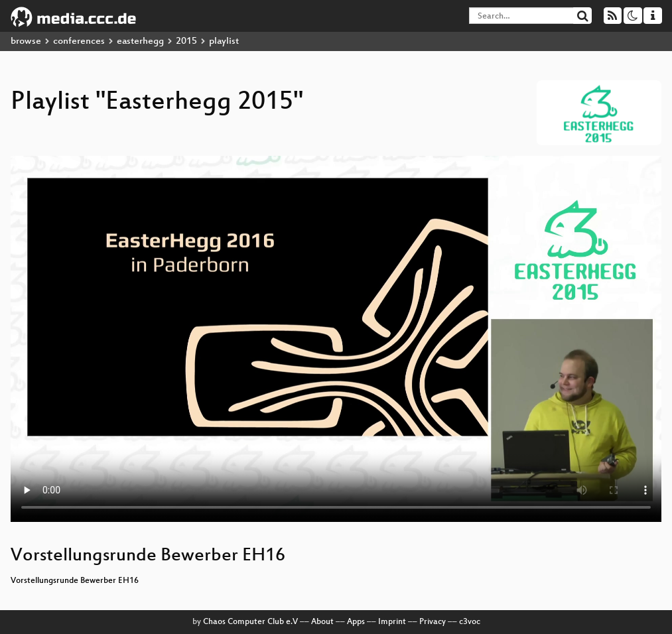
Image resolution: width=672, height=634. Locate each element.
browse (26, 41)
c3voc (470, 622)
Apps (356, 622)
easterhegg (140, 41)
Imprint (392, 622)
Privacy (433, 622)
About (322, 622)
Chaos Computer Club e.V (250, 622)
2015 (186, 41)
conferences (79, 41)
